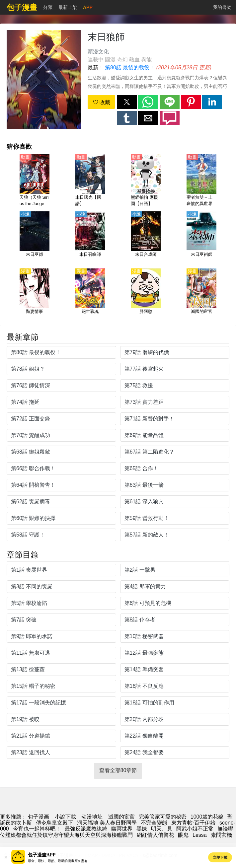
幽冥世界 (122, 829)
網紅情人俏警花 (155, 835)
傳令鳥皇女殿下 (54, 823)
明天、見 (162, 829)
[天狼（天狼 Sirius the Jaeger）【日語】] (35, 181)
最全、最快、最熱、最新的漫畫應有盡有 (58, 861)
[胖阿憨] (146, 295)
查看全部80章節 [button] (118, 770)
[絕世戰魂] (90, 295)
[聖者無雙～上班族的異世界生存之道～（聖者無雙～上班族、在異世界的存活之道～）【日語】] (201, 181)
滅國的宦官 (121, 817)
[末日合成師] (146, 238)
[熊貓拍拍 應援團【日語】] (146, 181)
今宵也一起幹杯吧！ (37, 829)
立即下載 (220, 857)
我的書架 (222, 7)
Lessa (200, 835)
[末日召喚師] (90, 238)
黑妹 (142, 829)
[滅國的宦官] (201, 295)
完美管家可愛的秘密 (163, 817)
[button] (127, 102)
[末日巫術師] (201, 238)
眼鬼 (183, 835)
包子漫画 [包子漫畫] (39, 817)
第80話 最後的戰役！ (130, 68)
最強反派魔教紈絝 (86, 829)
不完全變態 (154, 823)
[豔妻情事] (35, 295)
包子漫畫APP (42, 855)
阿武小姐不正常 (195, 829)
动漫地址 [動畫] (92, 817)
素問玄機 (221, 835)
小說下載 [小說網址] (65, 817)
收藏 (102, 102)
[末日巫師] (35, 238)
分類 (48, 7)
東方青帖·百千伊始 (193, 823)
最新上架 (68, 7)
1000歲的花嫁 (207, 817)
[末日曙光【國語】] (90, 181)
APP (88, 7)
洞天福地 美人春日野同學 (107, 823)
